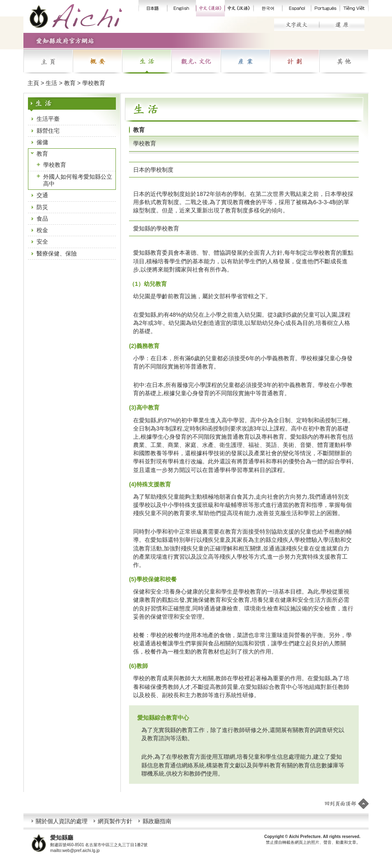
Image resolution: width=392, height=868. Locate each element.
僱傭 (42, 142)
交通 (42, 195)
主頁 (33, 83)
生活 (51, 83)
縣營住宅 (48, 131)
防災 (42, 207)
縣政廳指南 (157, 821)
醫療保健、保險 (57, 253)
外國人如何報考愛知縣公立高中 (78, 180)
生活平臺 (48, 119)
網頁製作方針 (115, 821)
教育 (42, 154)
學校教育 (55, 165)
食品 (42, 219)
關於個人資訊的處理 (62, 821)
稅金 (42, 230)
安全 (42, 242)
